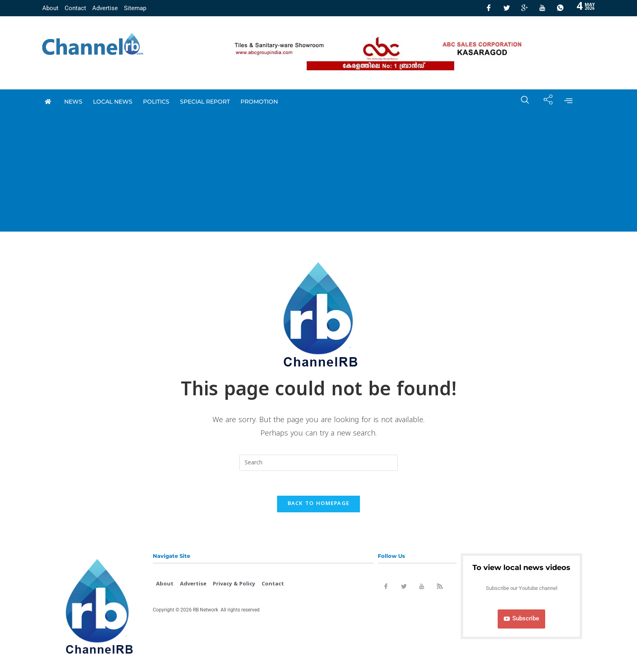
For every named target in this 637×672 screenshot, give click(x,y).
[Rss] (440, 588)
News (73, 102)
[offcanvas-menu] (568, 102)
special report (205, 102)
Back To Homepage (319, 504)
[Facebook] (489, 8)
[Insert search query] (318, 463)
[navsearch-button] (521, 102)
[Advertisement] (318, 175)
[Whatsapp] (560, 8)
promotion (259, 102)
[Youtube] (542, 8)
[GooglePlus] (524, 8)
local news (113, 102)
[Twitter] (507, 8)
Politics (156, 102)
